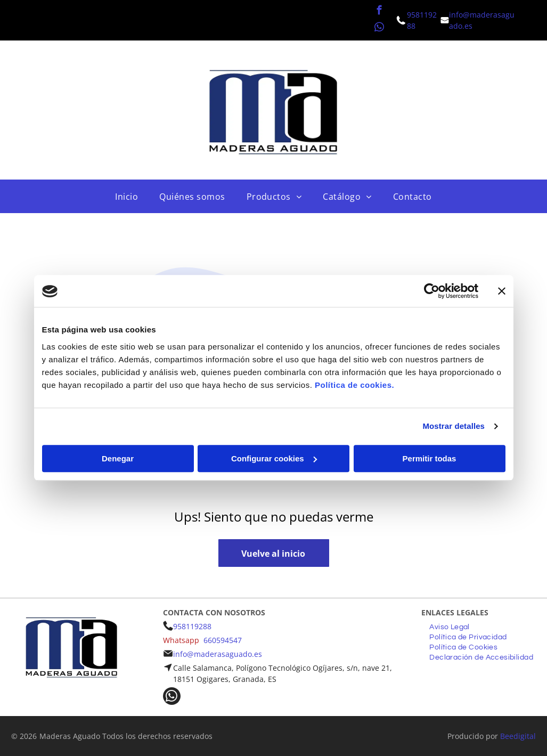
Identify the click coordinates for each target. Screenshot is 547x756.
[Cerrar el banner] (502, 291)
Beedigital (518, 736)
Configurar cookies (274, 458)
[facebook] (379, 12)
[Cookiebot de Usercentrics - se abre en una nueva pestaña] (432, 291)
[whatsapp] (379, 29)
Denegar (118, 458)
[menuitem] (126, 197)
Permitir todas (430, 458)
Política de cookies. (354, 385)
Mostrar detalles (454, 426)
